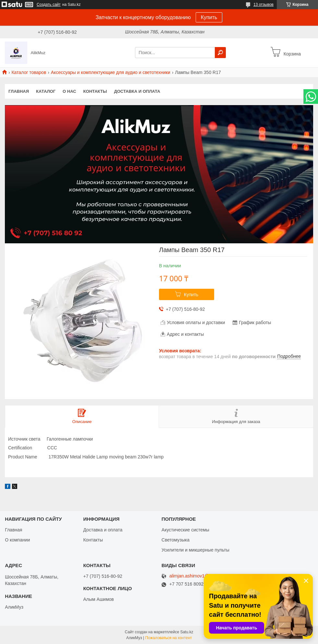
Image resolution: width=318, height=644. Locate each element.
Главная (19, 91)
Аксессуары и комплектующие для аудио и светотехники (111, 72)
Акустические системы (185, 530)
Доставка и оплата (137, 91)
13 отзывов (263, 5)
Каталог (46, 91)
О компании (17, 540)
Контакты (95, 91)
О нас (69, 91)
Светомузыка (176, 540)
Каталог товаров (29, 72)
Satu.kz (187, 632)
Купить (209, 17)
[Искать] (220, 53)
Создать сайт (49, 5)
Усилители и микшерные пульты (196, 550)
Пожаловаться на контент (169, 638)
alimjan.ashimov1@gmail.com (200, 576)
